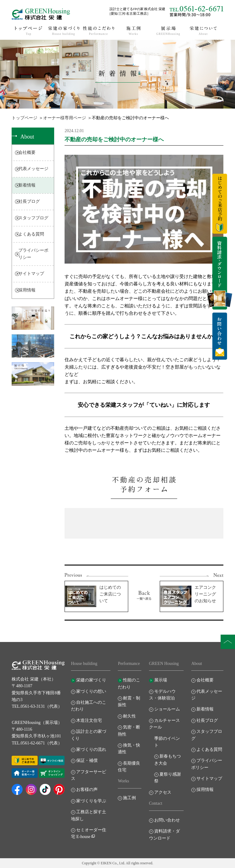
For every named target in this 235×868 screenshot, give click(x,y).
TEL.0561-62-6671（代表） (37, 743)
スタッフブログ (33, 218)
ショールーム (167, 709)
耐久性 (129, 716)
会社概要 (27, 152)
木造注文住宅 (89, 720)
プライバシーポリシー (33, 254)
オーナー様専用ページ (65, 118)
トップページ (24, 118)
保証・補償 (87, 760)
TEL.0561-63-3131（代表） (37, 706)
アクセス (163, 792)
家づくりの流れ (91, 749)
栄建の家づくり (91, 680)
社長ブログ (29, 201)
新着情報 (27, 185)
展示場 (161, 680)
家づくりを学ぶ (91, 801)
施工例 (129, 798)
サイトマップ (31, 274)
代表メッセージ (33, 169)
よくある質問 (31, 234)
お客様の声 (87, 790)
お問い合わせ (167, 820)
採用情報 (27, 290)
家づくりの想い (91, 691)
